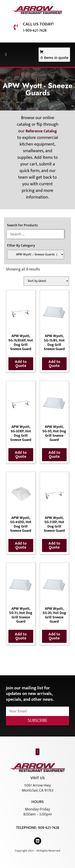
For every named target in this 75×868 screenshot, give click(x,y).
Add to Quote (21, 364)
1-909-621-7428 (35, 30)
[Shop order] (46, 281)
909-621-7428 (48, 828)
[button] (6, 55)
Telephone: (27, 828)
